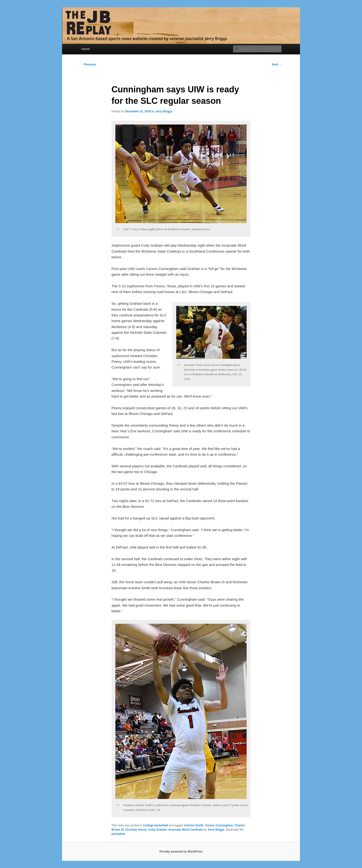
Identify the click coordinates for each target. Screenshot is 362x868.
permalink (118, 834)
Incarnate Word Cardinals (186, 830)
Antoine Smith (194, 825)
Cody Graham (158, 830)
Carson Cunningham (219, 825)
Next (277, 65)
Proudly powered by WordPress (181, 852)
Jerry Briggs (164, 111)
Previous (88, 65)
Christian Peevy (136, 830)
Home (86, 49)
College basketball (156, 825)
